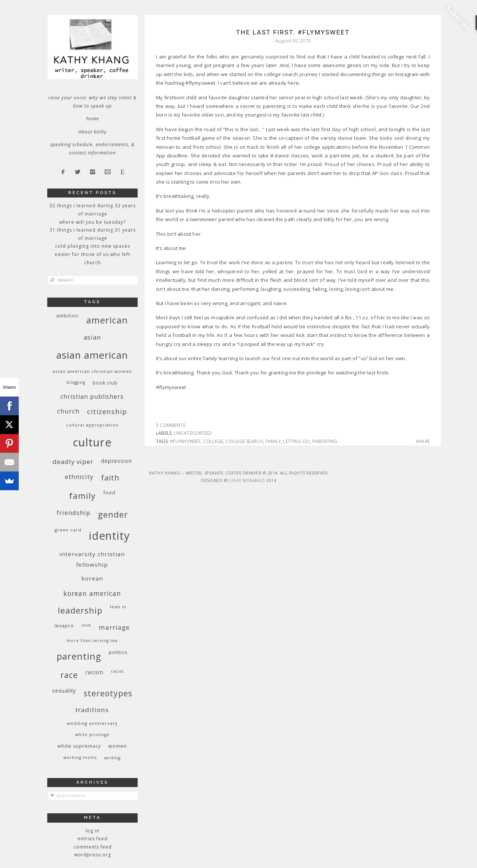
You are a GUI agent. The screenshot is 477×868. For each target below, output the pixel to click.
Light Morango (247, 480)
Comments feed (93, 847)
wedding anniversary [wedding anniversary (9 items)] (92, 723)
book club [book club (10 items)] (105, 383)
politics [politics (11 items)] (118, 652)
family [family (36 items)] (82, 496)
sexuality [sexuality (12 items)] (64, 691)
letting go (296, 441)
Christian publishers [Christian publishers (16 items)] (92, 397)
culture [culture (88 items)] (92, 442)
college (213, 441)
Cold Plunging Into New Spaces (93, 246)
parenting (325, 441)
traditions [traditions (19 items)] (92, 710)
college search (244, 441)
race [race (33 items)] (69, 675)
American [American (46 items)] (107, 320)
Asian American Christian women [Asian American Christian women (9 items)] (92, 371)
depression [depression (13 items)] (116, 461)
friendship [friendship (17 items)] (73, 513)
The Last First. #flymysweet (293, 32)
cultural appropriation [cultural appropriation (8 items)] (92, 425)
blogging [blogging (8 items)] (76, 382)
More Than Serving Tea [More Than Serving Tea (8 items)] (92, 641)
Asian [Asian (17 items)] (92, 337)
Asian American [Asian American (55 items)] (92, 355)
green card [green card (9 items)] (68, 530)
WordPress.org (93, 855)
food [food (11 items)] (109, 492)
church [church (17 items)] (68, 411)
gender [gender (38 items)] (113, 514)
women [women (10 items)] (118, 746)
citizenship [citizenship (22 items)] (107, 411)
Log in (92, 831)
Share (423, 441)
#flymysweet (185, 441)
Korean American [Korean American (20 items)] (92, 593)
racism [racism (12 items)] (94, 672)
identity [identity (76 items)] (109, 536)
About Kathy (93, 132)
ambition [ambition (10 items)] (67, 316)
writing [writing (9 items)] (112, 758)
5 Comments (171, 425)
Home (93, 119)
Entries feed (93, 839)
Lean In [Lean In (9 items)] (118, 607)
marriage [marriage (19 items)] (114, 627)
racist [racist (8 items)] (117, 671)
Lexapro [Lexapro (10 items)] (64, 626)
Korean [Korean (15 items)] (92, 578)
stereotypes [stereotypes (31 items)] (108, 693)
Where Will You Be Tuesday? (92, 222)
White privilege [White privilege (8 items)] (92, 735)
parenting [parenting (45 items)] (79, 656)
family (273, 441)
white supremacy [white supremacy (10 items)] (79, 746)
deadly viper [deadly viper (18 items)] (73, 462)
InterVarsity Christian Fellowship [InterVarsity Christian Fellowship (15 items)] (92, 559)
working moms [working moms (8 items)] (80, 757)
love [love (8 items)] (86, 625)
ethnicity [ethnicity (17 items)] (79, 477)
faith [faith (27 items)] (110, 478)
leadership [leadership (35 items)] (80, 610)
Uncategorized (193, 433)
